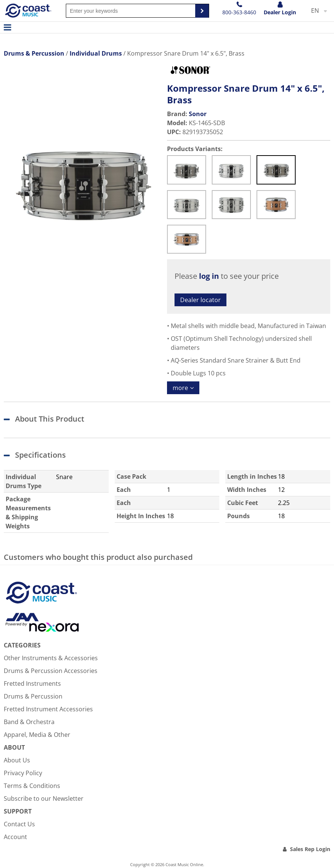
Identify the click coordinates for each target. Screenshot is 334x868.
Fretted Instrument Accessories (48, 709)
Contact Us (19, 824)
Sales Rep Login (310, 849)
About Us (17, 760)
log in (209, 276)
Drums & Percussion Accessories (51, 671)
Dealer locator (200, 300)
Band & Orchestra (29, 722)
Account (15, 837)
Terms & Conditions (32, 786)
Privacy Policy (23, 773)
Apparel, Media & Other (37, 735)
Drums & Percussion (33, 696)
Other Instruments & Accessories (51, 658)
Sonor (198, 114)
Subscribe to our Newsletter (44, 798)
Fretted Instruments (32, 684)
